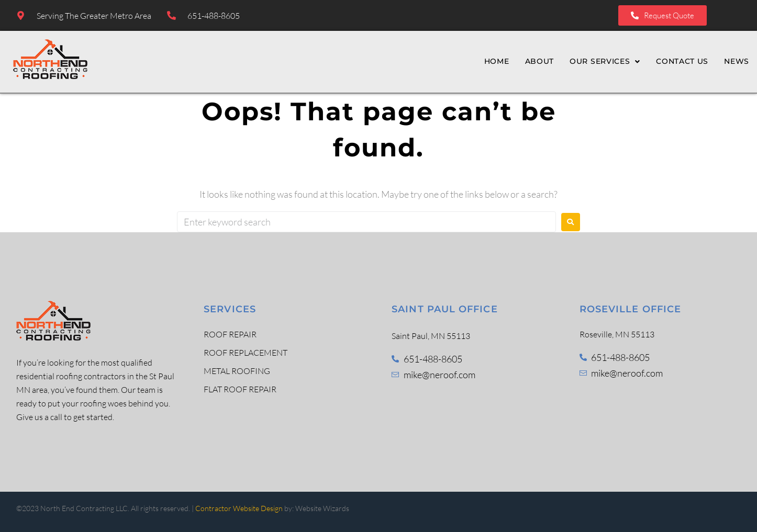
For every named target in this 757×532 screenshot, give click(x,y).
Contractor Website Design (239, 508)
